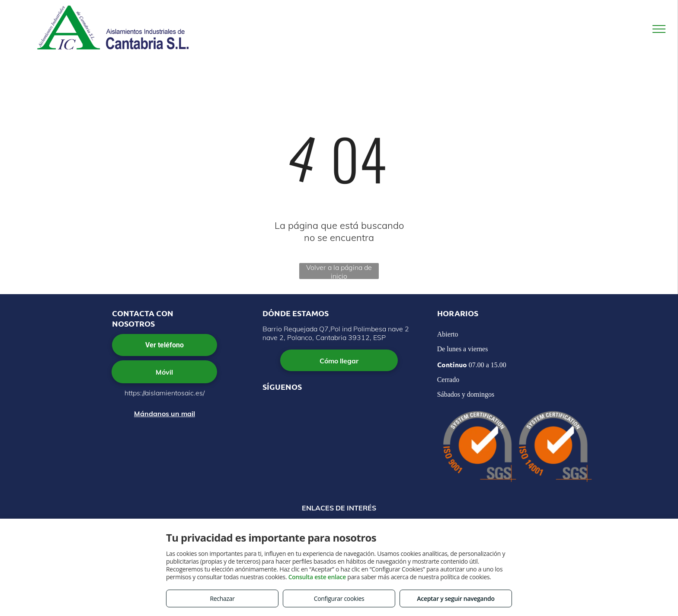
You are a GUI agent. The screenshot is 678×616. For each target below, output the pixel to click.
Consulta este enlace (317, 577)
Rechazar (222, 598)
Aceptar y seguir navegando (456, 598)
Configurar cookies (339, 598)
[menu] (659, 29)
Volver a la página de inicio (339, 271)
